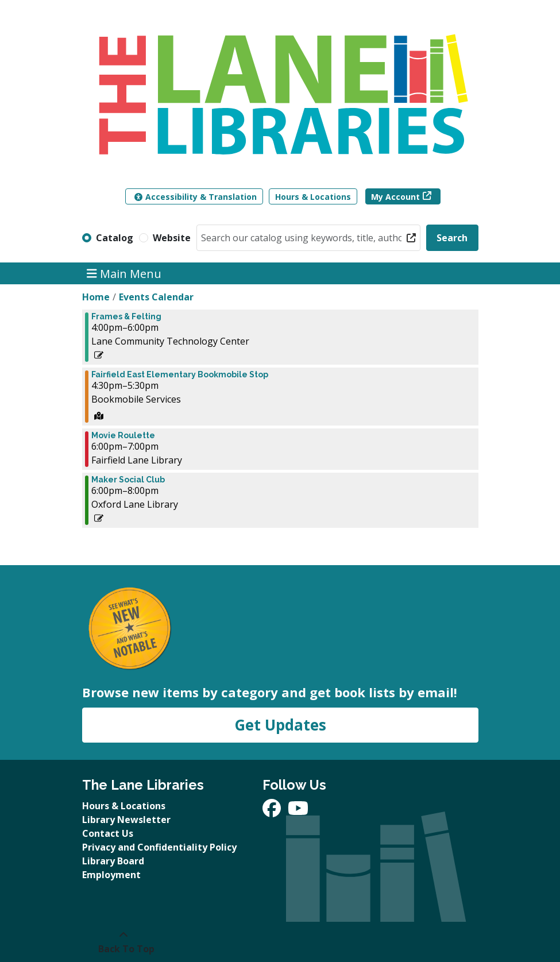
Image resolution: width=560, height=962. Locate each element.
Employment (111, 875)
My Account (395, 197)
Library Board (113, 861)
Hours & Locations (313, 197)
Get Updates (280, 725)
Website (172, 238)
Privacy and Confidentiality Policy (159, 847)
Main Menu (124, 273)
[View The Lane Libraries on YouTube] (298, 812)
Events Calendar (156, 297)
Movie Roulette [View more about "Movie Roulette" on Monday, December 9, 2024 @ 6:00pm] (123, 435)
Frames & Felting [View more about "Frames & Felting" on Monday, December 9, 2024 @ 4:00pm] (126, 316)
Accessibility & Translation (196, 197)
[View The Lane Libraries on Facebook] (273, 812)
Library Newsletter (126, 820)
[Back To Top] (124, 942)
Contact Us (108, 833)
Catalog (115, 238)
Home (96, 297)
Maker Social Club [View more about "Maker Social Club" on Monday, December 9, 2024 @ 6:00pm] (128, 480)
